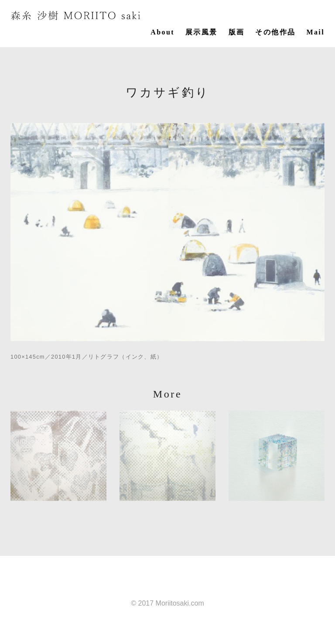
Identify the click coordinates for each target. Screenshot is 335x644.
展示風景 (202, 32)
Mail (315, 32)
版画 (237, 32)
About (162, 32)
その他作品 (275, 32)
